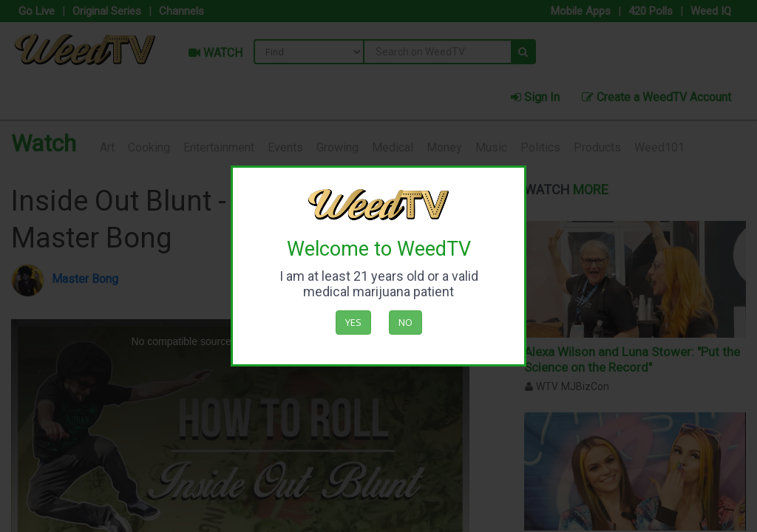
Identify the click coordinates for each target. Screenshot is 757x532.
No (405, 322)
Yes (353, 322)
